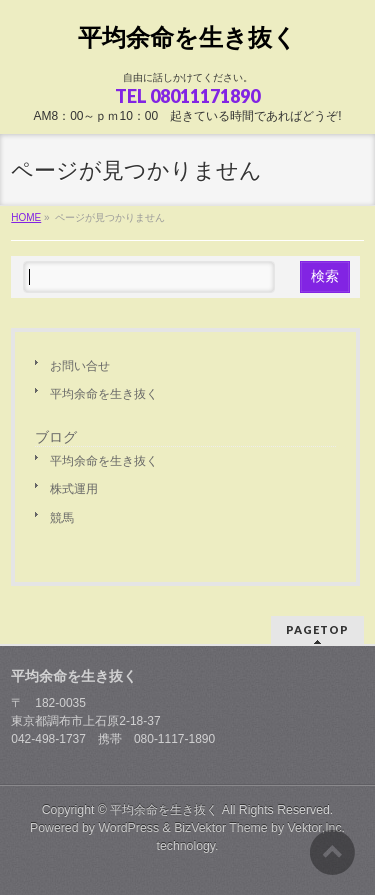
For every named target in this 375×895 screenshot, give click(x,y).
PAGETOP (317, 629)
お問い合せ (80, 366)
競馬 (62, 518)
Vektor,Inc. (317, 828)
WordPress (128, 828)
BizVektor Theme (221, 828)
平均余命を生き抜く (187, 37)
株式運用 (74, 489)
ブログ (56, 437)
